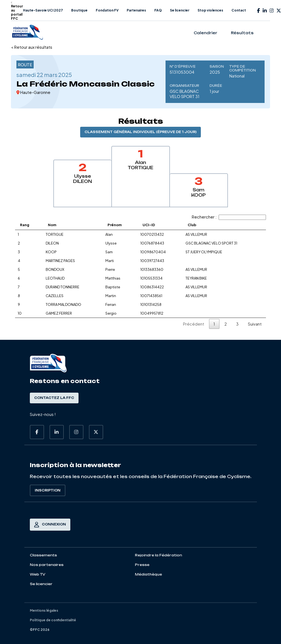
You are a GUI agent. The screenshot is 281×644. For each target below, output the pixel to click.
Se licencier (180, 10)
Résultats (242, 33)
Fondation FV (107, 10)
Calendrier (205, 33)
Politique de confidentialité (53, 620)
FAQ (158, 10)
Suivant (255, 324)
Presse (142, 565)
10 (20, 313)
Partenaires (136, 10)
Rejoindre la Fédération (158, 555)
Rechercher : (229, 217)
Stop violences (210, 10)
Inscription (48, 490)
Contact (239, 10)
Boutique (79, 10)
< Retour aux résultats (32, 47)
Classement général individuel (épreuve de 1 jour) (140, 132)
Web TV (38, 574)
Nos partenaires (47, 565)
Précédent (194, 324)
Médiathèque (148, 574)
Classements (43, 555)
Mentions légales (44, 610)
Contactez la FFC (54, 398)
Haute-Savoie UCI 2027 (43, 10)
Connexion (50, 525)
